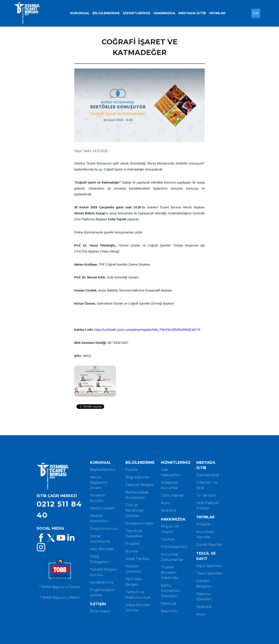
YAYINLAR (217, 13)
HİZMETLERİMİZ (137, 13)
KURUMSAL (80, 13)
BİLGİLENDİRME (106, 13)
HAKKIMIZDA (164, 13)
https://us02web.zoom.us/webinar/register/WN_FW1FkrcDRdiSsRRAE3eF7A (147, 330)
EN (256, 13)
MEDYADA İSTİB (192, 13)
